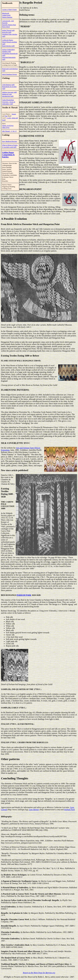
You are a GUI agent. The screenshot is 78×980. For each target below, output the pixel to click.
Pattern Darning (7, 17)
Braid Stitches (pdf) (8, 46)
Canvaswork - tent (8, 21)
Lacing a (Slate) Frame (9, 10)
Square (14, 114)
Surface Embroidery (9, 50)
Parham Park (69, 810)
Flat (6, 116)
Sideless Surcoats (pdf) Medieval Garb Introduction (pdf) (9, 94)
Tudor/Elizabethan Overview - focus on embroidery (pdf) (9, 102)
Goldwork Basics (8, 40)
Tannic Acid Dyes (8, 126)
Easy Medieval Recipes (10, 141)
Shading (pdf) (6, 51)
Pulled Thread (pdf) (8, 30)
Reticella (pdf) (7, 32)
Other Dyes (6, 127)
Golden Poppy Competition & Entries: (8, 155)
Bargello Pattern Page (9, 25)
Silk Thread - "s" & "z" (9, 131)
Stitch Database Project (10, 74)
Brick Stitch (6, 27)
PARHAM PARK (24, 595)
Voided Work (6, 15)
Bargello (5, 23)
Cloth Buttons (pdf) (8, 85)
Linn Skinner (34, 810)
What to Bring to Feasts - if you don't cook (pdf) (10, 146)
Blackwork (6, 13)
